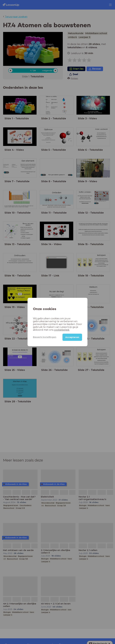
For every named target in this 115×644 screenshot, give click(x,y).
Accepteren (72, 337)
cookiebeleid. (62, 330)
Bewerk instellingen (45, 337)
